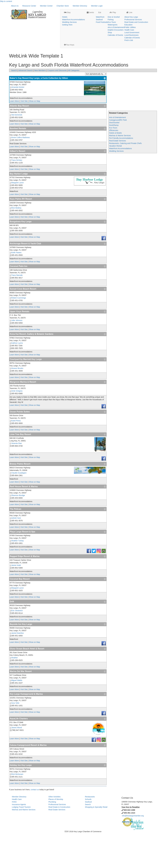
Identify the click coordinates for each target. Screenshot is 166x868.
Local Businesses (125, 29)
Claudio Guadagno (18, 508)
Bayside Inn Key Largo (21, 659)
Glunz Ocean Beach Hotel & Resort (27, 684)
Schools (88, 834)
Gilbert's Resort (17, 186)
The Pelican (15, 544)
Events (84, 6)
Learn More (14, 136)
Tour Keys (149, 6)
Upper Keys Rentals (20, 347)
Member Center (46, 41)
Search (14, 106)
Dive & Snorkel (107, 10)
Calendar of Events (109, 29)
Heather (14, 693)
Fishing (104, 13)
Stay (61, 6)
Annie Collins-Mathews (20, 173)
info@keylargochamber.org (133, 851)
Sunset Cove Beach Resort (23, 324)
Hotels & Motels (115, 168)
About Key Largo (125, 10)
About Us (15, 41)
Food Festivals (95, 16)
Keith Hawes (16, 288)
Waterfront (94, 10)
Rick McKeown (16, 809)
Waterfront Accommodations (67, 13)
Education (122, 18)
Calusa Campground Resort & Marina (28, 780)
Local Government (125, 26)
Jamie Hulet (15, 600)
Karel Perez (15, 456)
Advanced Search (26, 106)
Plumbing (52, 837)
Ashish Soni (15, 553)
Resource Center (29, 41)
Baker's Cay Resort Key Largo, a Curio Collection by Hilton (39, 113)
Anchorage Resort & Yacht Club (25, 279)
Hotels (58, 10)
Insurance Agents (19, 840)
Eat (93, 6)
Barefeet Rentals (18, 164)
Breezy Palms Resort (20, 499)
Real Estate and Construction (130, 16)
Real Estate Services (117, 176)
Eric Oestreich (16, 646)
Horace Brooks (16, 403)
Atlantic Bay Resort (19, 141)
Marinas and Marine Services (24, 845)
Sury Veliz (14, 738)
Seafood (93, 13)
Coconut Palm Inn (19, 301)
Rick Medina (15, 243)
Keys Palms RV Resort (21, 234)
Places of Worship (56, 834)
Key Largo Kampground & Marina (26, 729)
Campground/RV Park (118, 155)
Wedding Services (63, 16)
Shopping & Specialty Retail (96, 842)
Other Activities (54, 832)
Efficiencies (114, 166)
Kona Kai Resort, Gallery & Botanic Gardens (32, 369)
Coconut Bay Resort (20, 614)
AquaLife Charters (19, 754)
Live (123, 6)
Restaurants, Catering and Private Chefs (125, 178)
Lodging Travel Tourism (21, 842)
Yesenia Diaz (16, 479)
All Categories (74, 106)
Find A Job (122, 34)
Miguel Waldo (16, 716)
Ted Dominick (16, 150)
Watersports (106, 18)
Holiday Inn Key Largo (21, 800)
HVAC (14, 837)
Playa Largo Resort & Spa (22, 567)
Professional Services (127, 13)
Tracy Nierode (16, 310)
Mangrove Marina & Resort (23, 417)
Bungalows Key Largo (21, 257)
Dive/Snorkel (114, 158)
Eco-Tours (105, 16)
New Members (40, 106)
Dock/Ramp (114, 160)
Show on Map (35, 136)
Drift (12, 637)
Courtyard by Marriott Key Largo (26, 394)
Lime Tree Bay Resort (20, 470)
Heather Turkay (17, 576)
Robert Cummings (18, 333)
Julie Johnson (16, 356)
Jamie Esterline (17, 668)
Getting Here (61, 18)
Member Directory (80, 41)
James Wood (16, 763)
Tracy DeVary (16, 195)
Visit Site (24, 136)
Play (106, 6)
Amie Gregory (16, 426)
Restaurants (90, 832)
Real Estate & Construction (59, 842)
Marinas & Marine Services (120, 171)
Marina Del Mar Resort (21, 707)
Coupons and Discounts (57, 106)
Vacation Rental (115, 181)
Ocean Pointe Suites (20, 447)
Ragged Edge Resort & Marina (25, 591)
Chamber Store (63, 41)
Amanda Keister (17, 122)
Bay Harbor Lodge (19, 209)
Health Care (123, 23)
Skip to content (6, 1)
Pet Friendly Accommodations (121, 173)
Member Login (97, 41)
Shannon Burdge (17, 531)
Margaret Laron (17, 218)
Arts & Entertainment (110, 21)
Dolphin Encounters (109, 23)
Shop (103, 26)
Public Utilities (124, 21)
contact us (35, 825)
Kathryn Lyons (16, 378)
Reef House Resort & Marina (24, 522)
